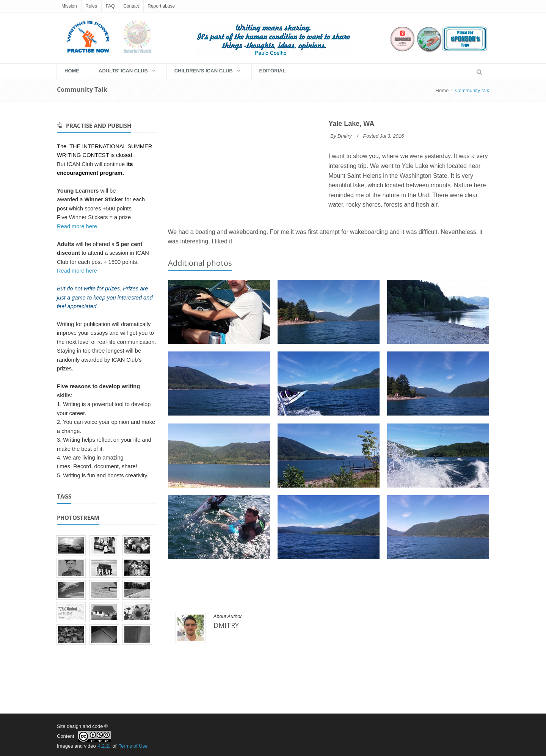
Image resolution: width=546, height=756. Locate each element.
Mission (69, 6)
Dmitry (345, 136)
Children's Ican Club (207, 71)
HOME (72, 71)
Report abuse (161, 6)
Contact (131, 6)
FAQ (110, 6)
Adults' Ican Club (127, 71)
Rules (91, 6)
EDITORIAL (273, 71)
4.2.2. (104, 746)
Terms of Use (133, 746)
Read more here (77, 226)
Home (442, 90)
